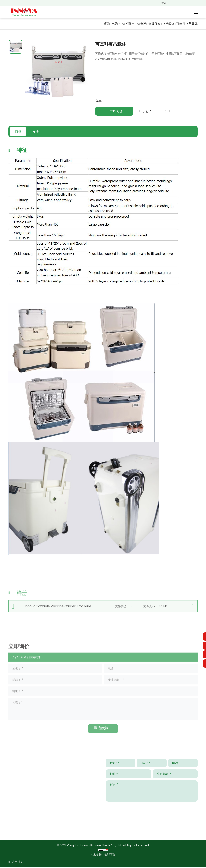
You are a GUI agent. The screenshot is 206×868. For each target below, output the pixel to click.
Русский (202, 3)
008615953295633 (46, 819)
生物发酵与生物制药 (129, 24)
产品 (109, 24)
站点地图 (18, 862)
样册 (39, 132)
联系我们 (16, 728)
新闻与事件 (146, 728)
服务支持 (101, 728)
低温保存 (152, 24)
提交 (191, 807)
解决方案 (59, 728)
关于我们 (190, 728)
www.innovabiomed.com (39, 831)
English (185, 3)
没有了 (147, 111)
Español (196, 3)
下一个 (162, 111)
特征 (19, 132)
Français (190, 3)
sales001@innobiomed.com (41, 808)
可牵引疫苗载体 (186, 24)
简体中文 (179, 3)
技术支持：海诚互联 (103, 855)
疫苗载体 (167, 24)
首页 (101, 24)
